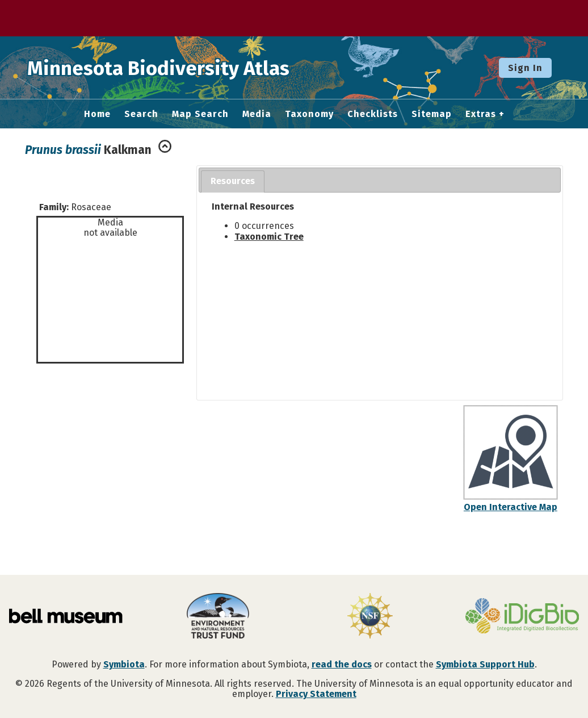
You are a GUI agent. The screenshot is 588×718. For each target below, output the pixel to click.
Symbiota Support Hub (485, 664)
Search (141, 114)
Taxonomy (309, 114)
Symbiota (124, 664)
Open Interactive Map (511, 507)
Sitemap (432, 114)
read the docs (342, 664)
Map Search (200, 114)
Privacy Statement (316, 694)
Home (97, 114)
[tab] (233, 181)
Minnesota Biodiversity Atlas (177, 68)
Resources (233, 181)
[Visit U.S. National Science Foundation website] (370, 617)
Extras (481, 114)
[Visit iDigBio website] (522, 617)
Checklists (373, 114)
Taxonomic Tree (269, 237)
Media (257, 114)
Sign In (525, 68)
